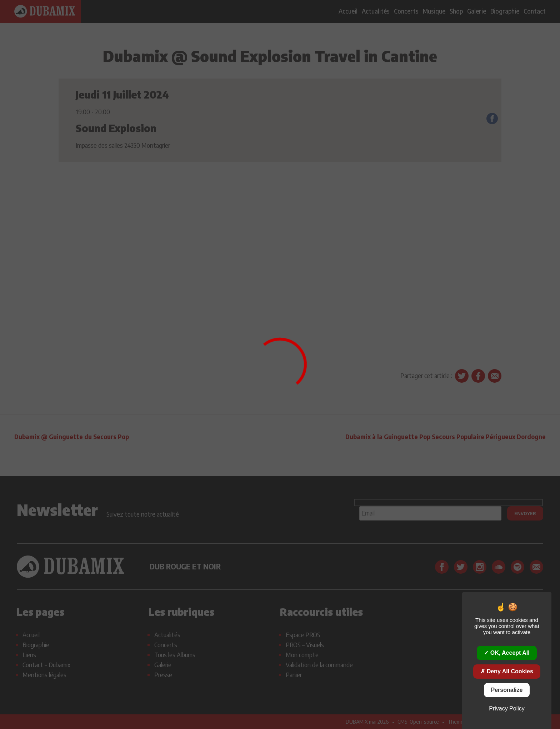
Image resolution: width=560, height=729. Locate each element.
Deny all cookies (507, 671)
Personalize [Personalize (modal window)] (507, 690)
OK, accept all (507, 653)
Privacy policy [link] (507, 708)
